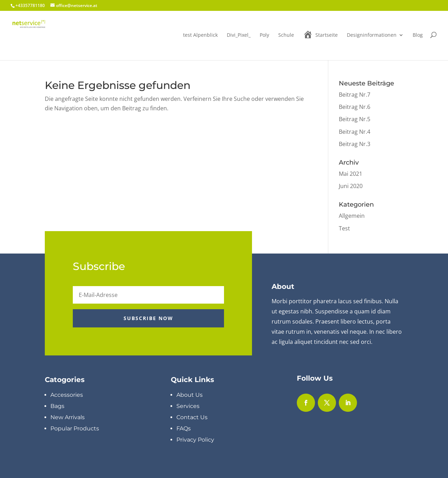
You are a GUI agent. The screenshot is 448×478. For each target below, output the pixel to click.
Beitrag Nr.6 (355, 107)
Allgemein (352, 216)
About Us (190, 395)
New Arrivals (68, 417)
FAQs (184, 428)
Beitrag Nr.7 (355, 95)
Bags (57, 406)
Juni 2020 (351, 186)
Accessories (67, 395)
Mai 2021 (351, 174)
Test (344, 228)
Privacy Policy (195, 440)
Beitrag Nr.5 (355, 119)
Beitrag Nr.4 (355, 132)
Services (188, 406)
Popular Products (75, 428)
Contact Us (192, 417)
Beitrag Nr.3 (355, 144)
